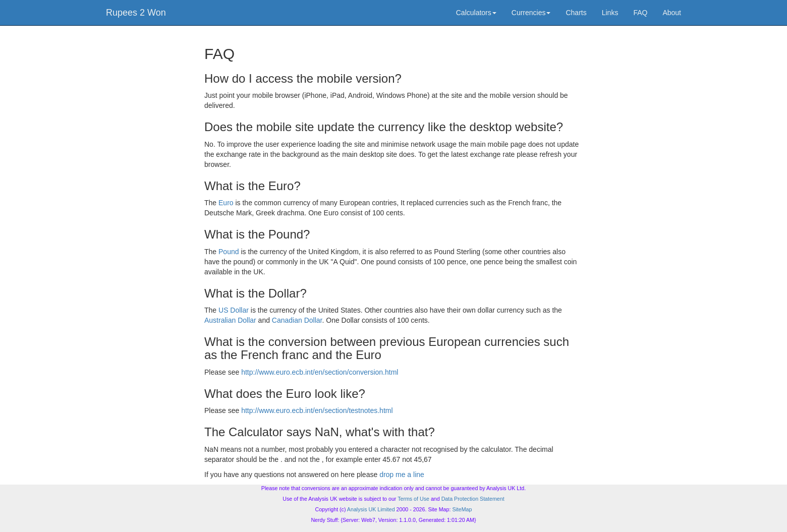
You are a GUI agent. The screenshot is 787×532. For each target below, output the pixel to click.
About (672, 13)
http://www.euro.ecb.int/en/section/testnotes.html (317, 410)
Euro (226, 203)
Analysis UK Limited (371, 509)
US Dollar (234, 310)
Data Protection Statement (473, 499)
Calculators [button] (476, 13)
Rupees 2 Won (136, 13)
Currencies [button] (531, 13)
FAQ (640, 13)
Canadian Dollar (297, 320)
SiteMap (462, 509)
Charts (576, 13)
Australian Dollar (230, 320)
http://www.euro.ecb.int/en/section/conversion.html (320, 372)
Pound (229, 252)
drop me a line (402, 475)
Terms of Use (413, 499)
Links (610, 13)
